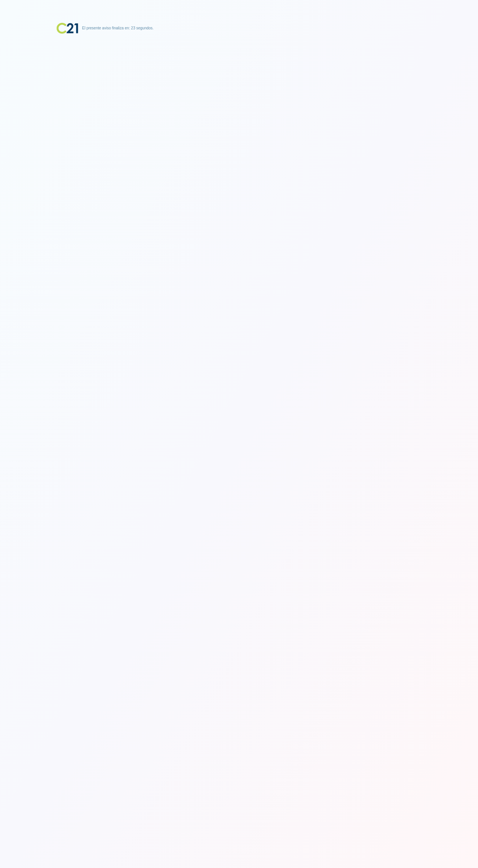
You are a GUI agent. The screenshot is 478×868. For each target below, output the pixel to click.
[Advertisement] (239, 81)
